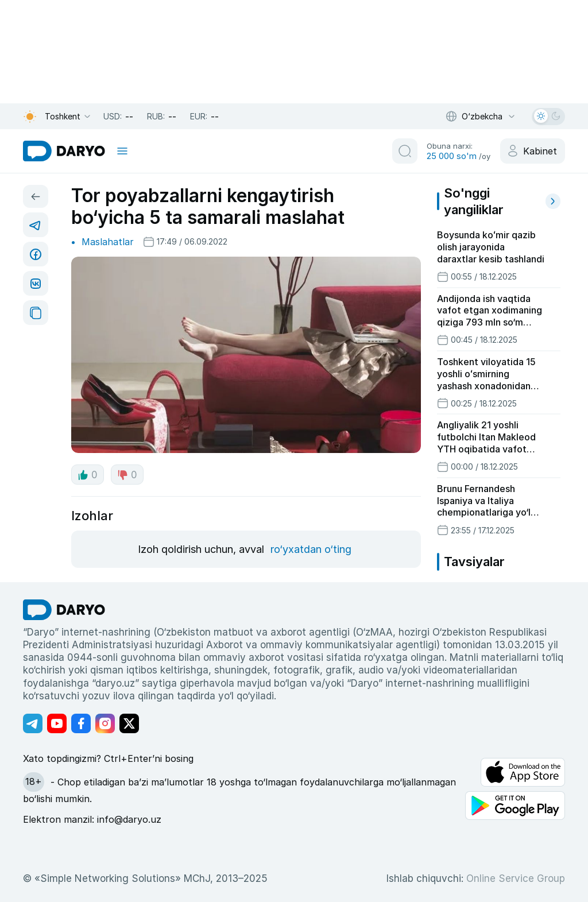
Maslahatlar (108, 242)
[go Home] (64, 610)
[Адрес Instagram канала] (105, 723)
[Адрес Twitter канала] (129, 723)
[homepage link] (64, 151)
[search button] (405, 151)
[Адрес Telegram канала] (33, 723)
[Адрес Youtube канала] (57, 723)
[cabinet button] (533, 151)
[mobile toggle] (122, 151)
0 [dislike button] (127, 475)
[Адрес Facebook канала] (81, 723)
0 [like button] (88, 475)
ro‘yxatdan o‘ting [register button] (311, 549)
